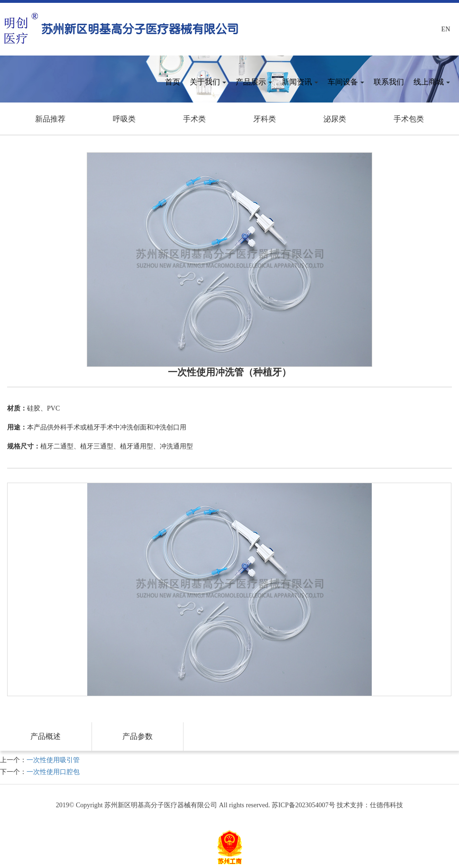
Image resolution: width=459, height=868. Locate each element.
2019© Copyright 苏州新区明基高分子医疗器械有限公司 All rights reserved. (164, 805)
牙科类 (265, 119)
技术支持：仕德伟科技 (370, 805)
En (446, 29)
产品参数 (138, 736)
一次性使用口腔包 (53, 772)
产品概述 (46, 736)
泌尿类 (335, 119)
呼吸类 (124, 119)
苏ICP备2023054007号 (303, 805)
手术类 (194, 119)
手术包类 (409, 119)
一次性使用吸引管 (53, 760)
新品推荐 (50, 119)
